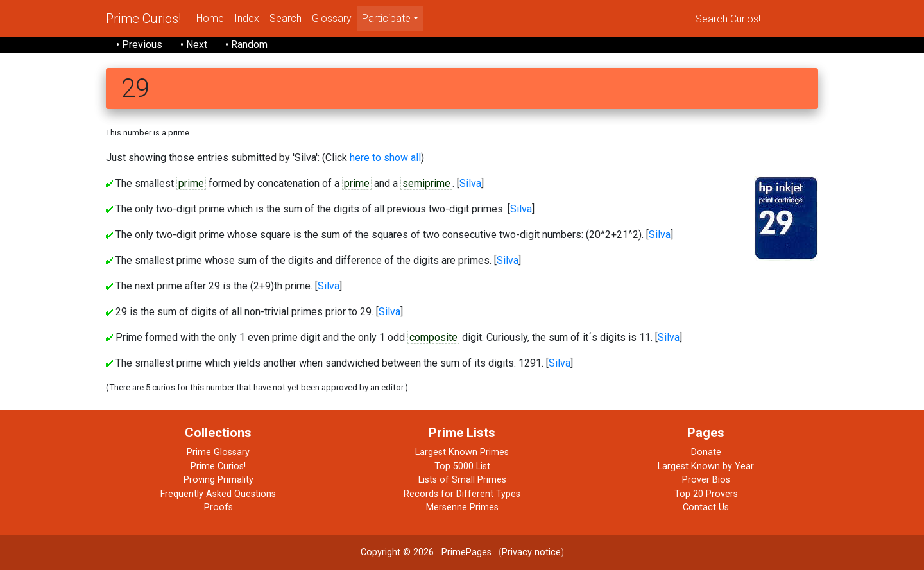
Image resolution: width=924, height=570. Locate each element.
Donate (706, 452)
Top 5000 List (462, 466)
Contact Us (706, 507)
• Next (194, 45)
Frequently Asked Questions (218, 494)
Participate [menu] (386, 18)
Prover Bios (706, 480)
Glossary (332, 18)
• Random (246, 45)
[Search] (754, 18)
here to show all (385, 158)
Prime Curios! (143, 19)
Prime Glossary (218, 452)
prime (191, 183)
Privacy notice (531, 552)
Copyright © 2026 (397, 552)
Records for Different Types (462, 494)
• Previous (139, 45)
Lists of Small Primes (462, 480)
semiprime (426, 183)
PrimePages (466, 552)
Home (210, 18)
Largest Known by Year (706, 466)
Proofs (218, 507)
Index (247, 18)
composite (433, 337)
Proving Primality (218, 480)
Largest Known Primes (462, 452)
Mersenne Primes (462, 507)
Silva (470, 183)
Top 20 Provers (706, 494)
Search (286, 18)
